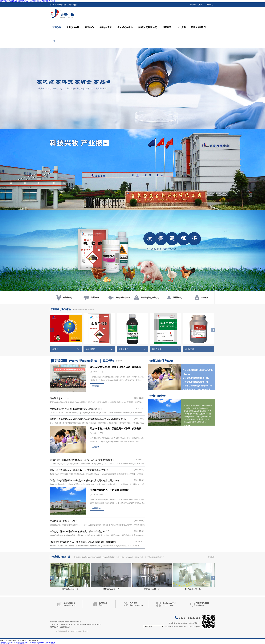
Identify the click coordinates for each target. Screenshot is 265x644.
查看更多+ (90, 309)
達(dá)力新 (190, 349)
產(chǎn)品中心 (125, 27)
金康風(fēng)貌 (61, 557)
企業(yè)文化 (105, 27)
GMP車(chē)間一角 (70, 589)
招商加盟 (167, 27)
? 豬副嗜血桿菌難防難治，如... (196, 382)
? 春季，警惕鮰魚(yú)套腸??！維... (198, 386)
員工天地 (108, 361)
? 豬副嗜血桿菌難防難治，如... (196, 378)
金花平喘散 (90, 349)
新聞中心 (89, 27)
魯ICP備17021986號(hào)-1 (60, 627)
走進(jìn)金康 (73, 27)
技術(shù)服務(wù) (148, 27)
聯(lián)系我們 (198, 27)
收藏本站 (210, 5)
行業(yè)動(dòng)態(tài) (84, 361)
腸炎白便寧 (157, 349)
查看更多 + (97, 386)
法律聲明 (172, 623)
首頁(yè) (57, 27)
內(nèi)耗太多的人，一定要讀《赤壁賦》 (110, 490)
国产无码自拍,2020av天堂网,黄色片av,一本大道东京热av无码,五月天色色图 (28, 1)
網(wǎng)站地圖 (196, 5)
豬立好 (55, 349)
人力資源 (181, 27)
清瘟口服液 (124, 349)
